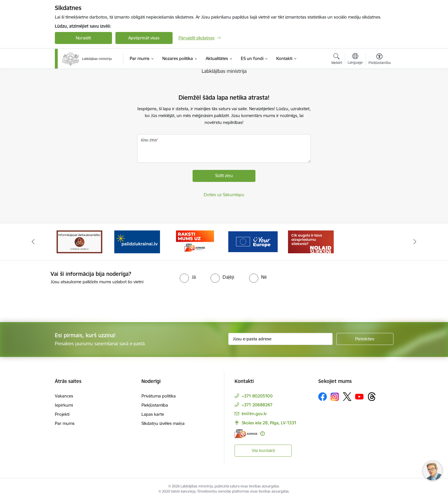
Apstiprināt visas (144, 38)
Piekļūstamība (155, 405)
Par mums (65, 423)
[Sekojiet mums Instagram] (335, 397)
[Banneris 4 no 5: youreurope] (253, 241)
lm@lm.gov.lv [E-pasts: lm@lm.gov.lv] (254, 414)
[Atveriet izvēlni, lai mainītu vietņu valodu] (355, 59)
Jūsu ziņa (149, 140)
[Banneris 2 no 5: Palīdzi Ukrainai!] (137, 241)
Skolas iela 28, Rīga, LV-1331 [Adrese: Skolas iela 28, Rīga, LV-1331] (269, 423)
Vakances (64, 396)
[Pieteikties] (365, 339)
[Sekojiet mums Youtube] (359, 396)
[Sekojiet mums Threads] (372, 397)
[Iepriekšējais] (33, 242)
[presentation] (48, 301)
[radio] (188, 277)
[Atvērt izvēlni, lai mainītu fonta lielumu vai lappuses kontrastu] (380, 60)
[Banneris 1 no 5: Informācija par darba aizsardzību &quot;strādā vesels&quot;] (79, 241)
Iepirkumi (64, 405)
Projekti (62, 414)
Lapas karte (153, 414)
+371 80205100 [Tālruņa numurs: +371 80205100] (257, 396)
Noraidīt (83, 38)
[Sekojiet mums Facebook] (323, 397)
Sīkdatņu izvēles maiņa (163, 423)
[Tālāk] (415, 242)
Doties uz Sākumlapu (224, 195)
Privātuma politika (159, 396)
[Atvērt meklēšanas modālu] (337, 60)
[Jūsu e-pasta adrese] (280, 339)
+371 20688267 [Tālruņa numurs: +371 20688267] (257, 405)
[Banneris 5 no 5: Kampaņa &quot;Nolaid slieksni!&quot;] (311, 241)
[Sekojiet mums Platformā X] (347, 397)
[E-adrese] (246, 434)
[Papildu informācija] (262, 434)
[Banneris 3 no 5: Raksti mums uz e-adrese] (195, 241)
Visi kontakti (263, 450)
